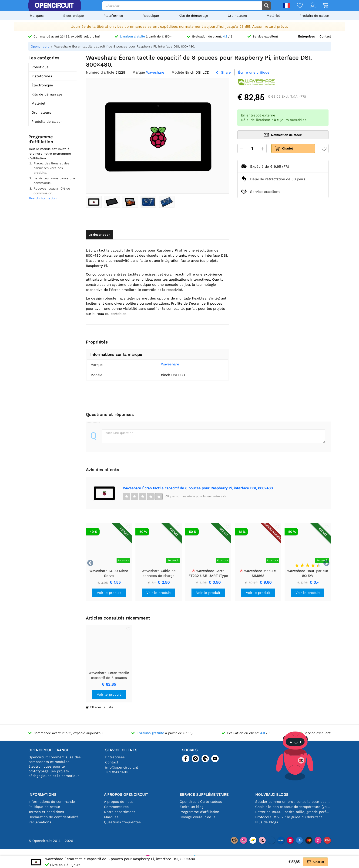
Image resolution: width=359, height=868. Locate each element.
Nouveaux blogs (272, 795)
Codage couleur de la (198, 817)
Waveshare (163, 364)
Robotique (151, 16)
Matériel (273, 16)
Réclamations (40, 822)
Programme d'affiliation (199, 812)
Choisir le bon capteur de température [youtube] (293, 807)
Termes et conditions (46, 812)
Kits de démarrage (193, 16)
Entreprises (306, 36)
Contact (325, 36)
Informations (42, 795)
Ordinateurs (237, 16)
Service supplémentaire (204, 795)
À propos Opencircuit (126, 795)
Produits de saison (314, 16)
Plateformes (113, 16)
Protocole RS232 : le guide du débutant (289, 817)
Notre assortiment (119, 812)
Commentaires (116, 807)
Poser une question (118, 433)
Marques (37, 16)
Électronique (74, 16)
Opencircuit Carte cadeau (201, 802)
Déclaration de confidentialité (54, 817)
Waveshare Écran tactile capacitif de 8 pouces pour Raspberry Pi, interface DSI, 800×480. (198, 488)
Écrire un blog (191, 807)
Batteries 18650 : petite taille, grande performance (293, 812)
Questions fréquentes (122, 822)
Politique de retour (44, 807)
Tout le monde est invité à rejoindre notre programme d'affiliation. (50, 153)
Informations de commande (52, 802)
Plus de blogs (267, 822)
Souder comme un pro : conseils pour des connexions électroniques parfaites (293, 802)
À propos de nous (119, 802)
